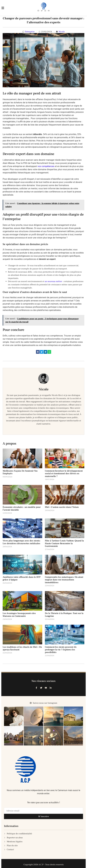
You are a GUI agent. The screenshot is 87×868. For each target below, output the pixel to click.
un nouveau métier (53, 281)
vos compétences (46, 166)
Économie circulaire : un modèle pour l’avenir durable (22, 508)
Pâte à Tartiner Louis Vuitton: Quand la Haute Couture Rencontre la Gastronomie (64, 543)
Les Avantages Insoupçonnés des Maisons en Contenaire (19, 615)
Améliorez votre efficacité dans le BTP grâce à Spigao (22, 578)
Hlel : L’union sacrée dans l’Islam (62, 507)
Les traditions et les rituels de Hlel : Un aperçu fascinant (22, 648)
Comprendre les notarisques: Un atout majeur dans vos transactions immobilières (64, 580)
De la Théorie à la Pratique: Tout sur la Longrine (64, 615)
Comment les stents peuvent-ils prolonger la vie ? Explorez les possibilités (61, 650)
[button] (38, 352)
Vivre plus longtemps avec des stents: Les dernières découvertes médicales (22, 542)
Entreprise (30, 32)
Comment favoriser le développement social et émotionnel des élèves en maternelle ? (64, 474)
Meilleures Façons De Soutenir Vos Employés (20, 472)
